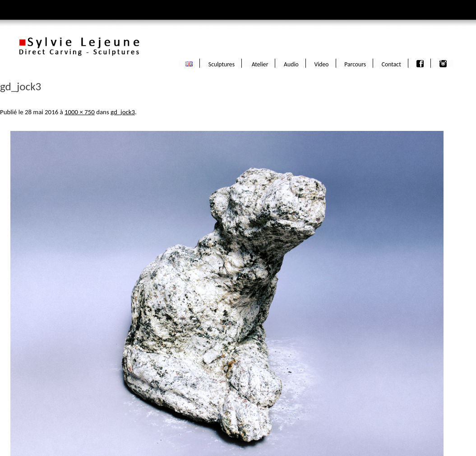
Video (321, 64)
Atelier (259, 64)
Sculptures (222, 64)
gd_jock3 (123, 112)
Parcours (355, 64)
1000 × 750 (80, 112)
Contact (391, 64)
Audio (291, 64)
